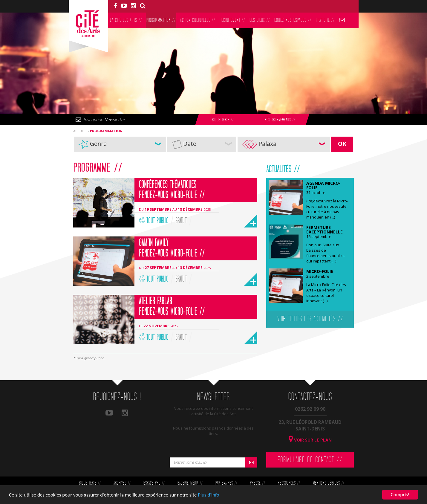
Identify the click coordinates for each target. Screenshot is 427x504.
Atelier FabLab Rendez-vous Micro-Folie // (172, 307)
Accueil (80, 131)
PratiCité (325, 20)
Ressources (289, 483)
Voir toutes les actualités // (310, 319)
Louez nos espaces (293, 20)
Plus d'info (208, 495)
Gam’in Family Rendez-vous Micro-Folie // (172, 248)
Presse (258, 483)
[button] (120, 144)
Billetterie (223, 120)
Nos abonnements (280, 120)
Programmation (161, 20)
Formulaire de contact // (310, 460)
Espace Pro (154, 483)
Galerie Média (190, 483)
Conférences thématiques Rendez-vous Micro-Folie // (172, 190)
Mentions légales (329, 483)
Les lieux (260, 20)
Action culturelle (198, 20)
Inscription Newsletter (104, 119)
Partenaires (226, 483)
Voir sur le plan (310, 440)
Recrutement (232, 20)
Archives (122, 483)
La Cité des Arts (126, 20)
